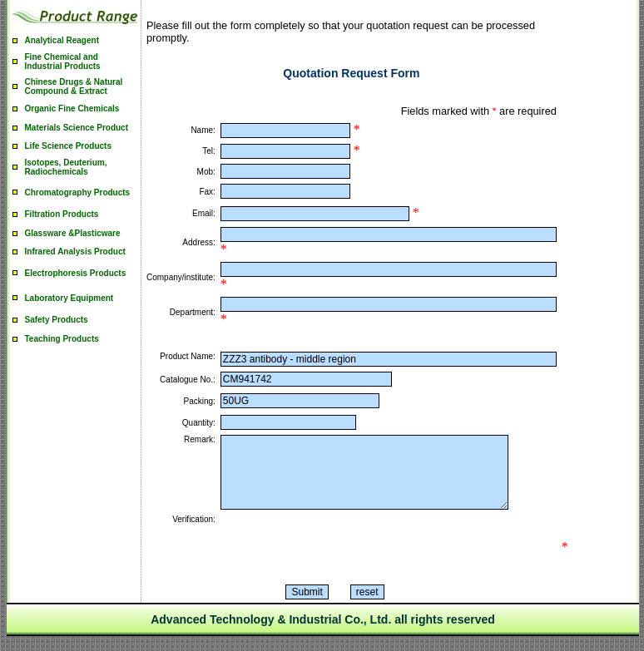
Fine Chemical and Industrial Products (63, 62)
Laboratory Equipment (69, 298)
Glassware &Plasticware (73, 233)
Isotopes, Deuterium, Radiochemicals (66, 167)
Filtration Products (62, 214)
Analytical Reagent (62, 40)
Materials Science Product (77, 128)
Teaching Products (62, 339)
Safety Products (57, 320)
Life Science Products (68, 146)
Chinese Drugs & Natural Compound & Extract (74, 86)
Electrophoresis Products (76, 273)
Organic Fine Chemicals (72, 108)
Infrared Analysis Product (75, 252)
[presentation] (347, 562)
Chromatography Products (78, 192)
